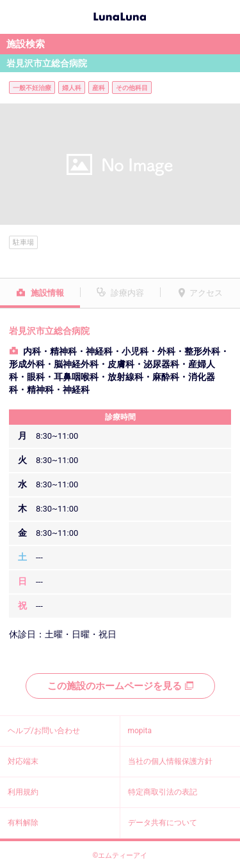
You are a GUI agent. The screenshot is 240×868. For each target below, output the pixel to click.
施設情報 (47, 293)
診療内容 (127, 293)
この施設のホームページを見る (120, 686)
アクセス (206, 293)
